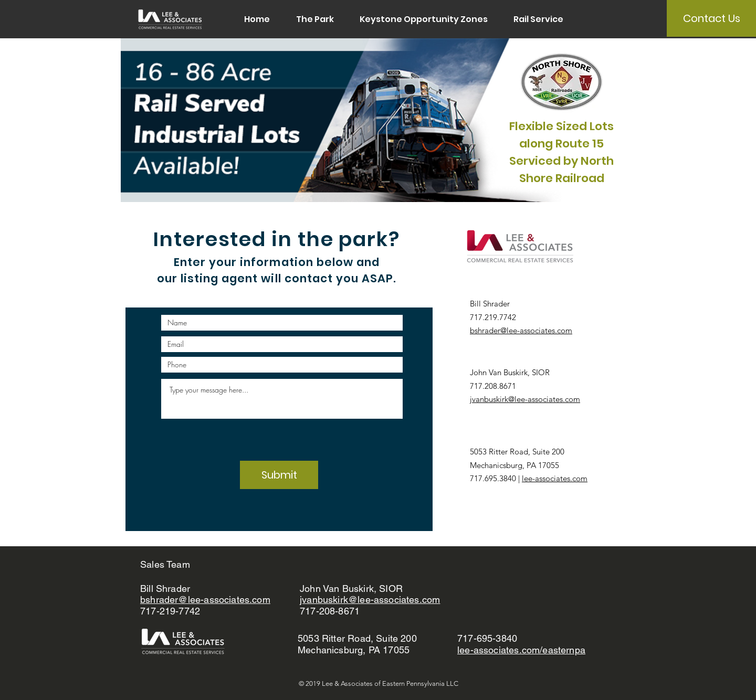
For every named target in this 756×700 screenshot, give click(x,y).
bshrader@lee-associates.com (521, 330)
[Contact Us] (711, 18)
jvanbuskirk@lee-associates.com (525, 399)
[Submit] (279, 475)
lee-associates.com (555, 478)
